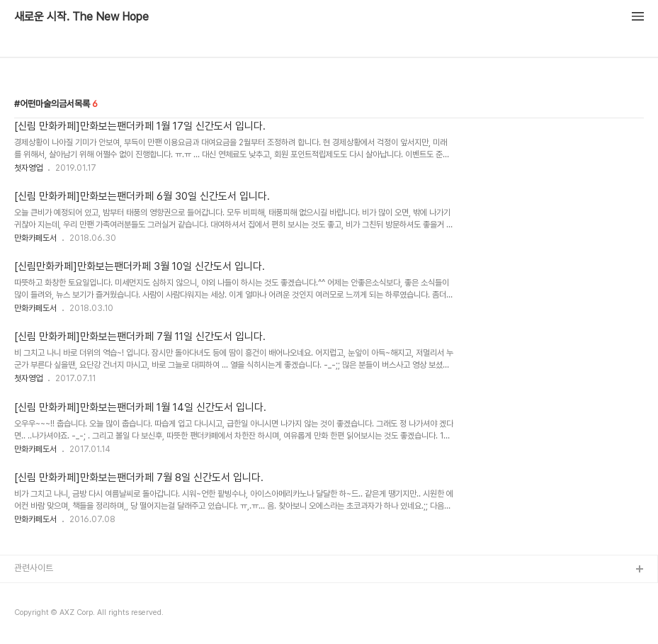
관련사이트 (34, 568)
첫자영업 (28, 168)
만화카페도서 (35, 238)
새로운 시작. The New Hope (81, 17)
